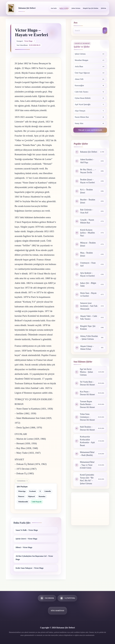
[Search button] (105, 31)
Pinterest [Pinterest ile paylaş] (21, 497)
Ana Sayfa (54, 8)
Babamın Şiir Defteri (27, 8)
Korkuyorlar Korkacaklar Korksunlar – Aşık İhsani (87, 441)
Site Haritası (58, 611)
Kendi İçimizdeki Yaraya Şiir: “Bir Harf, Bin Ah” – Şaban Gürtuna (87, 479)
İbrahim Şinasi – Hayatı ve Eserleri (87, 181)
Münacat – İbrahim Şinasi (88, 244)
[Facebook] (47, 598)
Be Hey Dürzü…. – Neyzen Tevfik (88, 171)
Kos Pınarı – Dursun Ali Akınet (87, 393)
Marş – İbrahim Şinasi (86, 254)
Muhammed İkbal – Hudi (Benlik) (87, 454)
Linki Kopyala (37, 502)
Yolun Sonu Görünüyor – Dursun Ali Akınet (87, 417)
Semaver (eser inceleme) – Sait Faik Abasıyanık (89, 306)
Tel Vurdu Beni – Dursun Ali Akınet (87, 383)
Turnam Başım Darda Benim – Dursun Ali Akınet (87, 404)
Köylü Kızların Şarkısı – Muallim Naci (87, 233)
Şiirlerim (103, 8)
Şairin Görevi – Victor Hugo (26, 539)
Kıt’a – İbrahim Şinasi (86, 191)
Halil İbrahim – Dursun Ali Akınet (87, 428)
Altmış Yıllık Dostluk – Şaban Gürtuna (89, 338)
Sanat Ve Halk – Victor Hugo (27, 530)
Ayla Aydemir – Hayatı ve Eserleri (87, 274)
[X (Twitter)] (67, 598)
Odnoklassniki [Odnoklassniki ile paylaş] (23, 502)
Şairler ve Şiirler (64, 8)
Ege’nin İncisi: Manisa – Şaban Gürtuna (86, 372)
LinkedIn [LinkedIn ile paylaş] (48, 491)
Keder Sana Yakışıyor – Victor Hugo (30, 568)
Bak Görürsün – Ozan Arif (87, 211)
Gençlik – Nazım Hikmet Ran (87, 221)
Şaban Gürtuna (76, 8)
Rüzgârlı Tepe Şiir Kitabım (91, 8)
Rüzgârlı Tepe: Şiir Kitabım (88, 328)
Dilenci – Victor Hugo (24, 547)
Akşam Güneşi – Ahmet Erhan (87, 348)
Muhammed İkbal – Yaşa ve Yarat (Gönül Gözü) (87, 465)
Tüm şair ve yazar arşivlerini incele (90, 130)
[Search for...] (88, 31)
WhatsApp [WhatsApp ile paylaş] (22, 491)
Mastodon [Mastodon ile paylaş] (42, 497)
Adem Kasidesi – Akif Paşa (87, 161)
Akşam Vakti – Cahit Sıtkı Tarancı (89, 318)
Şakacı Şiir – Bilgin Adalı (88, 284)
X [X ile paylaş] (40, 491)
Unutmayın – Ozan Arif (88, 264)
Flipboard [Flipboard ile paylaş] (31, 497)
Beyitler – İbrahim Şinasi (88, 201)
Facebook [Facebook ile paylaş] (33, 491)
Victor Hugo (28, 41)
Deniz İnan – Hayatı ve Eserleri (88, 295)
